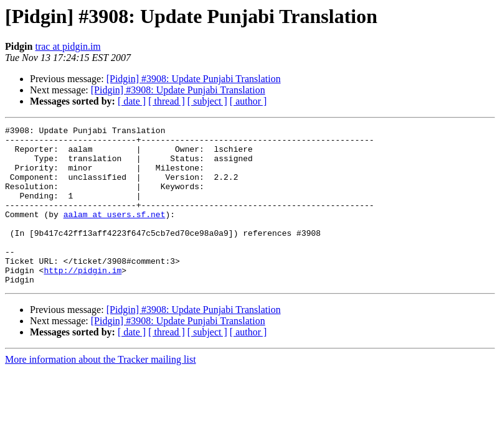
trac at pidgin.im (68, 46)
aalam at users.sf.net (115, 233)
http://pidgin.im (83, 300)
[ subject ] (207, 101)
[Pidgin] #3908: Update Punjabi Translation (194, 79)
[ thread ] (167, 101)
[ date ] (132, 101)
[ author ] (248, 101)
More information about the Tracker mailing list (101, 391)
